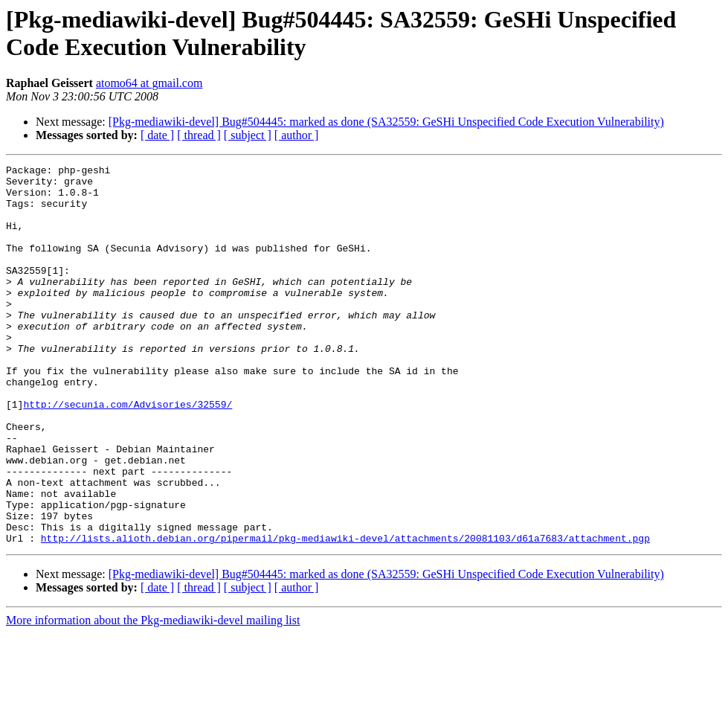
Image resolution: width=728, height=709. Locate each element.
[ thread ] (199, 135)
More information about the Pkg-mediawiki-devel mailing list (153, 696)
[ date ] (157, 135)
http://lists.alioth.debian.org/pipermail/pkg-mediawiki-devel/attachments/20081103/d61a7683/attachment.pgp (345, 614)
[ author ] (297, 135)
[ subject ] (248, 135)
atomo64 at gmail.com (149, 83)
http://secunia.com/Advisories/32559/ (128, 453)
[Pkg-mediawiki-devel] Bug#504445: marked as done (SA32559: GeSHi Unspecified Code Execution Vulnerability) (386, 122)
